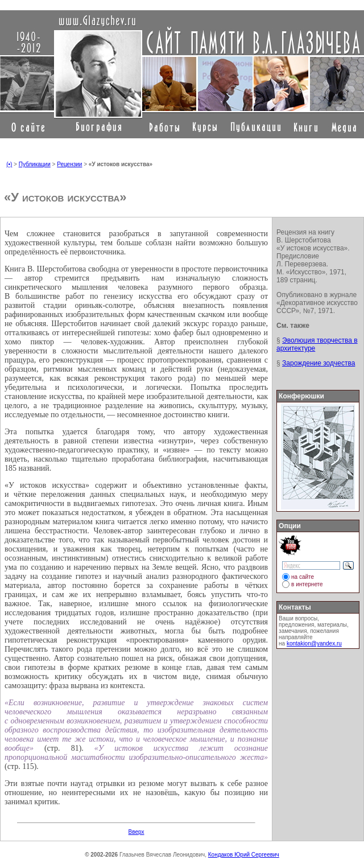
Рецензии (69, 164)
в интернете (307, 584)
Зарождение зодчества (318, 363)
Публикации (35, 164)
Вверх (136, 832)
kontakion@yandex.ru (314, 643)
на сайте (303, 577)
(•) (9, 164)
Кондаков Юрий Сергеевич (244, 855)
